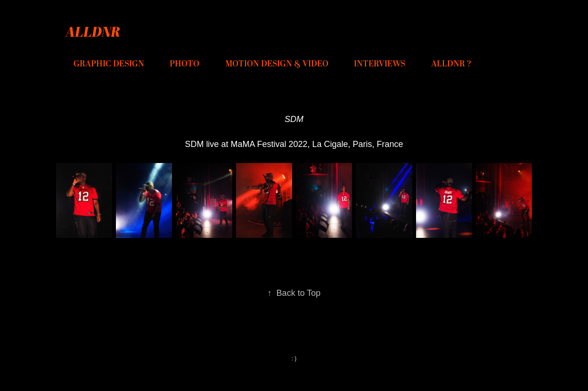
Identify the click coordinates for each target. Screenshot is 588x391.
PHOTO (184, 64)
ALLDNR (93, 31)
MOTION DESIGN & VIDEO (277, 64)
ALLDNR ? (451, 64)
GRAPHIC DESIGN (109, 64)
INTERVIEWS (380, 64)
